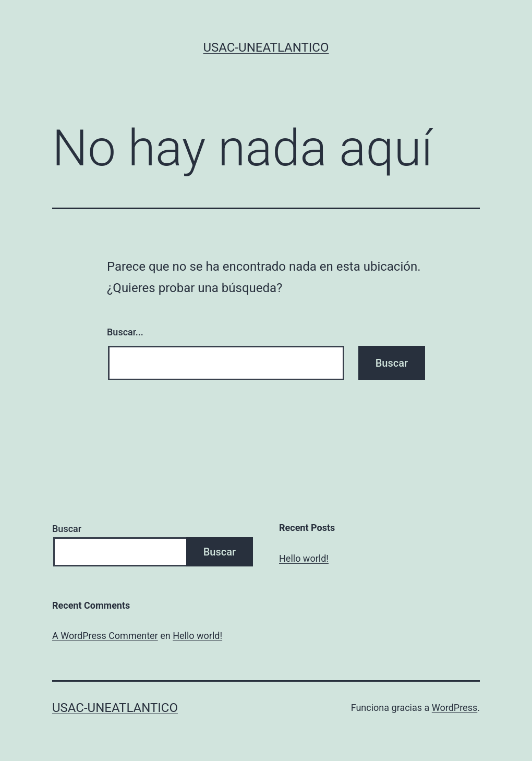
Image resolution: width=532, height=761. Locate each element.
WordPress (455, 708)
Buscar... (125, 332)
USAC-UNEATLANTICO (266, 47)
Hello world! (304, 558)
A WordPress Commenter (105, 636)
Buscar (67, 529)
